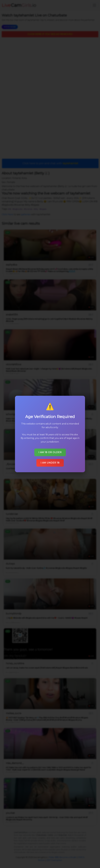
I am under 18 (50, 463)
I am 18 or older (50, 452)
